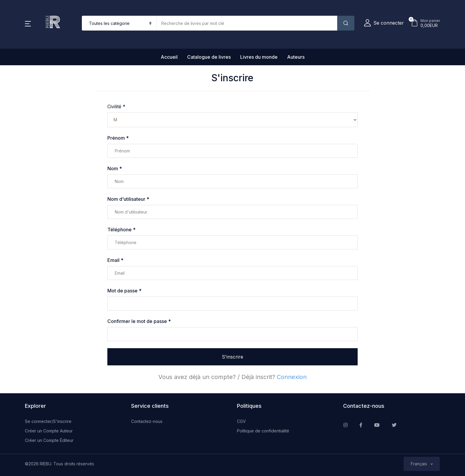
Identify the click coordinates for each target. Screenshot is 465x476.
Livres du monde (259, 57)
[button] (28, 23)
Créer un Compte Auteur (49, 431)
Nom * (115, 168)
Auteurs (296, 57)
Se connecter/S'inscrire (48, 421)
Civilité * (116, 106)
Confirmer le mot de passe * (139, 321)
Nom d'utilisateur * (128, 199)
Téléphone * (121, 230)
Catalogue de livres (209, 57)
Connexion (292, 377)
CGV (241, 421)
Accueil (169, 57)
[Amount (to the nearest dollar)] (247, 23)
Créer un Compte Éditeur (49, 440)
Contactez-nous (147, 421)
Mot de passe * (124, 291)
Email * (115, 260)
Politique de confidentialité (263, 431)
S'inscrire (232, 357)
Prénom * (118, 138)
